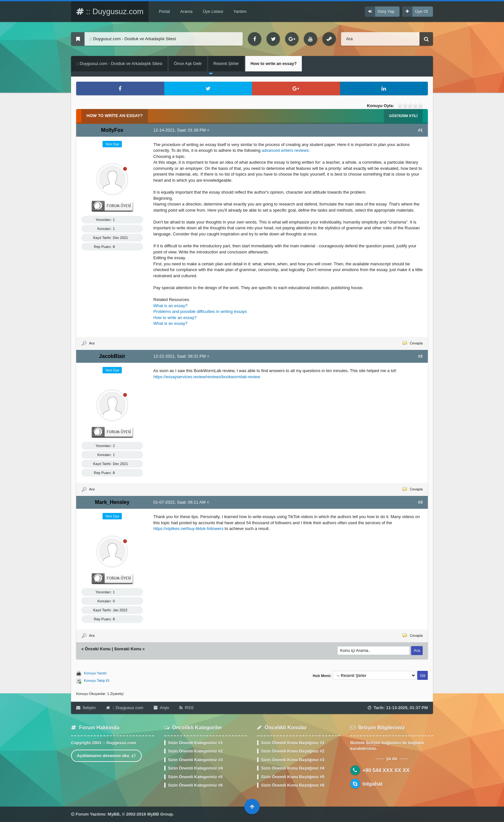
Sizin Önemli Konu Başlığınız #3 (293, 760)
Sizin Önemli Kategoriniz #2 (195, 751)
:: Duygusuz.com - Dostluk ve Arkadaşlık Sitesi (119, 64)
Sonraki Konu (128, 649)
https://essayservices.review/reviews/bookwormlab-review (207, 377)
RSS (186, 708)
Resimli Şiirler (226, 64)
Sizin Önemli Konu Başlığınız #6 (293, 785)
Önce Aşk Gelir (188, 64)
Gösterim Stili (403, 116)
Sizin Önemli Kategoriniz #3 (195, 760)
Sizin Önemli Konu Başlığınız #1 (293, 743)
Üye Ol (421, 11)
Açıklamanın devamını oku (106, 756)
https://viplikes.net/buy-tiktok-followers (188, 529)
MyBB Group (160, 814)
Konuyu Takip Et (97, 680)
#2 (420, 356)
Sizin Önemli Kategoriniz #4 (195, 768)
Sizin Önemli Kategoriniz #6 (195, 785)
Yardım (240, 11)
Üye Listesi (213, 11)
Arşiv (161, 708)
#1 (420, 130)
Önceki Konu (98, 649)
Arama (186, 11)
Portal (164, 11)
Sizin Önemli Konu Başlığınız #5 (293, 777)
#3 (420, 502)
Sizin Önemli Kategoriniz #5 (195, 777)
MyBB (114, 814)
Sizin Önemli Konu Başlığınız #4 (293, 768)
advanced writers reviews (285, 150)
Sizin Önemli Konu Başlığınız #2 (293, 751)
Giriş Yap (386, 11)
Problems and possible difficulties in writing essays (200, 311)
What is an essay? (170, 306)
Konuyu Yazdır (95, 673)
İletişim (86, 708)
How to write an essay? (175, 318)
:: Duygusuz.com (110, 11)
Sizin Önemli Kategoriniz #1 (195, 743)
